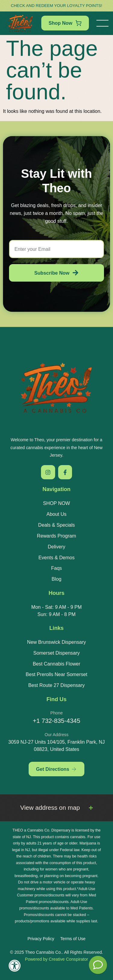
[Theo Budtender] (98, 965)
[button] (102, 23)
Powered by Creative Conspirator (57, 959)
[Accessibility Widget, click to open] (14, 966)
